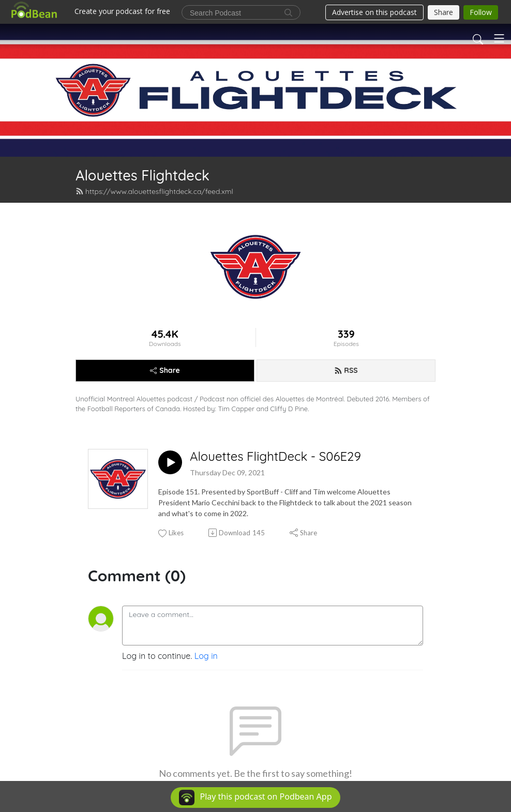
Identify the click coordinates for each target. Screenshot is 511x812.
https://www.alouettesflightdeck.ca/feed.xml (154, 191)
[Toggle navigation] (499, 38)
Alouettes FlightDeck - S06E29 (275, 456)
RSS (346, 370)
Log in (206, 656)
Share (165, 370)
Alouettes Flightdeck (142, 175)
